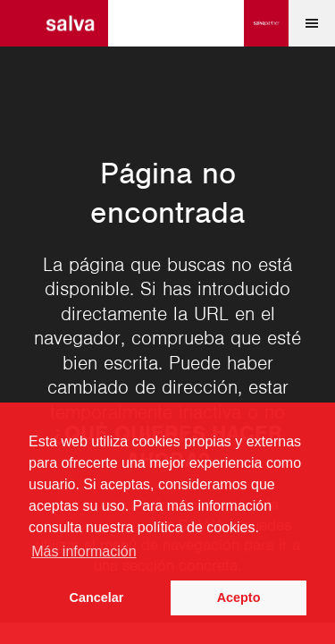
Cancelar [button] (97, 597)
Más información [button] (84, 551)
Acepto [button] (239, 597)
